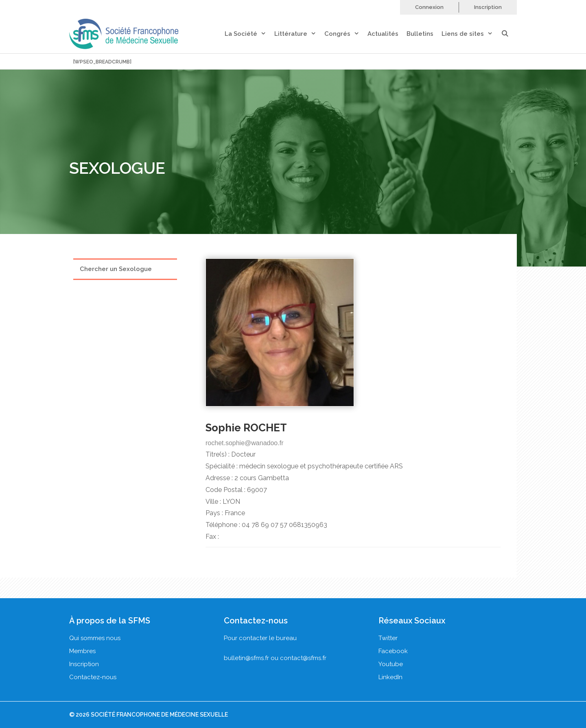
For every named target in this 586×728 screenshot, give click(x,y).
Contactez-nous (93, 677)
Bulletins (420, 34)
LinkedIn (390, 677)
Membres (82, 651)
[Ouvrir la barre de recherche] (509, 34)
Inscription (488, 7)
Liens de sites (471, 34)
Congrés (346, 34)
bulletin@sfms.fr (246, 658)
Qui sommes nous (95, 638)
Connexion (429, 7)
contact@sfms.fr (303, 658)
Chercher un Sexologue (116, 269)
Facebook (393, 651)
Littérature (299, 34)
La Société (249, 34)
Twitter (388, 638)
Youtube (391, 664)
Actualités (383, 34)
